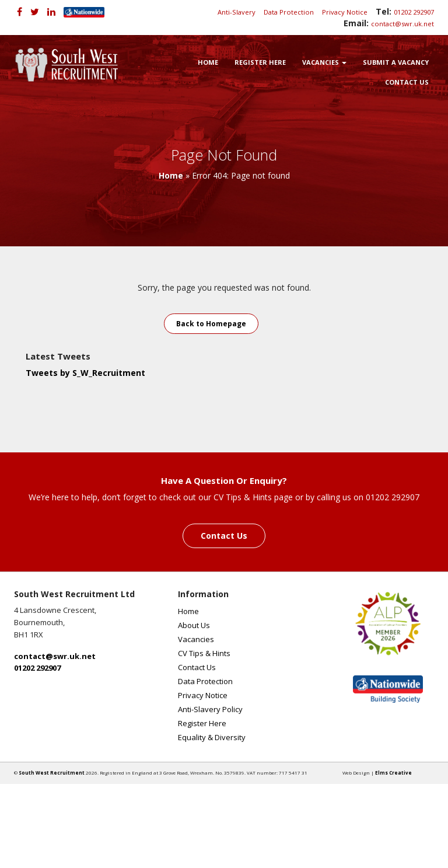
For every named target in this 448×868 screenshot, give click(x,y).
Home (208, 62)
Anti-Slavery (237, 12)
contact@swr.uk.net (402, 24)
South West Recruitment (52, 773)
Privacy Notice (345, 12)
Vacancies (324, 62)
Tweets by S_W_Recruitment (85, 373)
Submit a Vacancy (396, 62)
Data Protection (289, 12)
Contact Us (407, 82)
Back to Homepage (211, 324)
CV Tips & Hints (204, 653)
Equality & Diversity (212, 737)
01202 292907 (414, 12)
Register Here (260, 62)
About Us (194, 625)
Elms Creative (393, 773)
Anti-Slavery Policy (210, 709)
